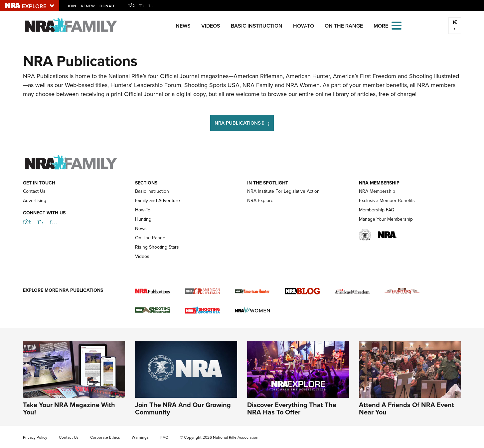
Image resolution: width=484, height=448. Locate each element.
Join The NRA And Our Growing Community (183, 408)
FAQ (164, 437)
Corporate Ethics (105, 437)
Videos (211, 26)
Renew (88, 6)
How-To (304, 26)
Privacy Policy (35, 437)
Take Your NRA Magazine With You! (69, 408)
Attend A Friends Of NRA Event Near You (406, 408)
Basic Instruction (257, 26)
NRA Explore (260, 201)
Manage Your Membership (386, 219)
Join (72, 6)
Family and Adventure (158, 201)
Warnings (140, 437)
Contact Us (34, 191)
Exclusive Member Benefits (387, 201)
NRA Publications (244, 122)
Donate (107, 6)
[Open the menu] (397, 25)
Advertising (35, 201)
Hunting (143, 219)
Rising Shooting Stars (157, 247)
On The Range (344, 26)
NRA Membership (377, 191)
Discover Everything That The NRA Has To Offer (292, 408)
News (183, 26)
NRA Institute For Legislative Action (283, 191)
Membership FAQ (377, 210)
